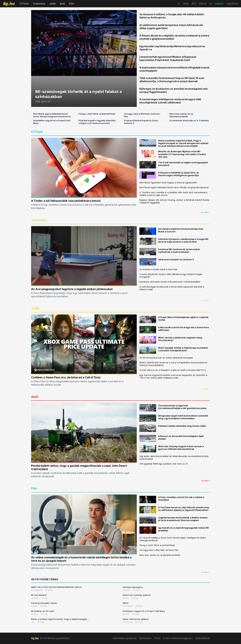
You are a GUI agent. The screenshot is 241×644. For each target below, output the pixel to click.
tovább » (206, 212)
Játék (52, 4)
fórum (186, 4)
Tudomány (39, 4)
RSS (194, 4)
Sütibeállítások (203, 638)
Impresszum (145, 638)
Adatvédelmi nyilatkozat (125, 638)
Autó (62, 4)
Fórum (157, 638)
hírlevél (203, 4)
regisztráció (232, 4)
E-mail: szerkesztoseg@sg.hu (178, 638)
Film (71, 4)
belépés (219, 4)
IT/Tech (24, 4)
